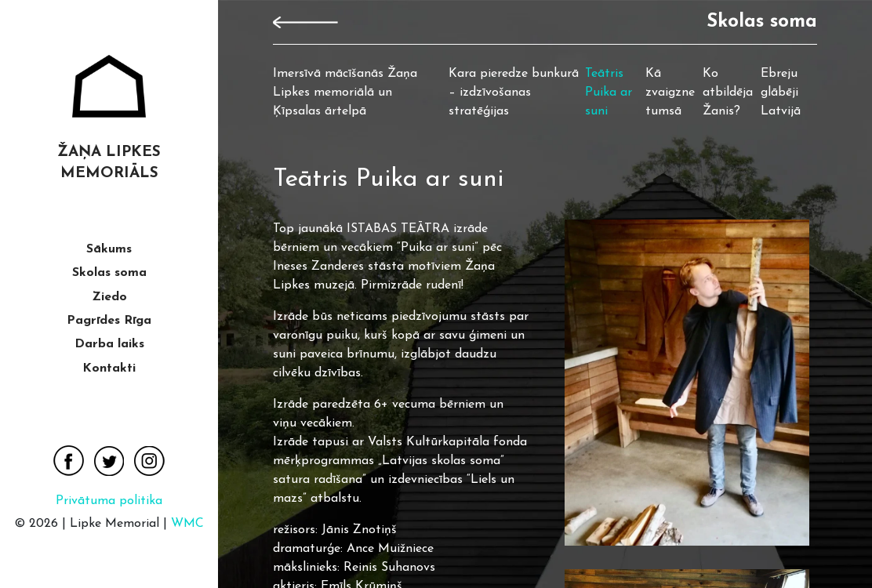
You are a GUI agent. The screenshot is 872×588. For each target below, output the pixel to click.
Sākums (109, 249)
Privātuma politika (109, 501)
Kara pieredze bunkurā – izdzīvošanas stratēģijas (514, 93)
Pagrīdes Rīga (109, 321)
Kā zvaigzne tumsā (670, 93)
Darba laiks (109, 344)
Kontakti (109, 368)
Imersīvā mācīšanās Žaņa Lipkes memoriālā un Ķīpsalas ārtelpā (345, 93)
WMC (187, 524)
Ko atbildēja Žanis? (728, 93)
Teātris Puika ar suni (609, 93)
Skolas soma (109, 273)
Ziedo (109, 297)
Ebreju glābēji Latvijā (781, 93)
